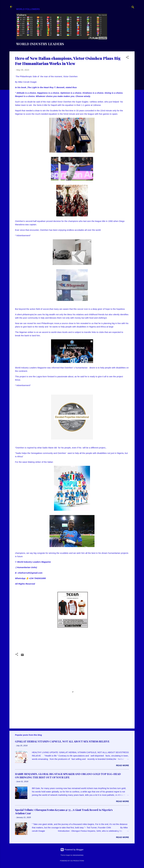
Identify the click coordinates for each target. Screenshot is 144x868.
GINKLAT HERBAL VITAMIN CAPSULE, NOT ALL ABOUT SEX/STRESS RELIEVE (62, 741)
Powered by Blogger (72, 850)
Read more (122, 765)
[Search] (133, 8)
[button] (127, 58)
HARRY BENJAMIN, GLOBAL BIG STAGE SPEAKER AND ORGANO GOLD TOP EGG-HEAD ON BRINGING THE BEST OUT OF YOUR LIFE (68, 776)
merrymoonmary (78, 855)
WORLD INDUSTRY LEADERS (40, 44)
